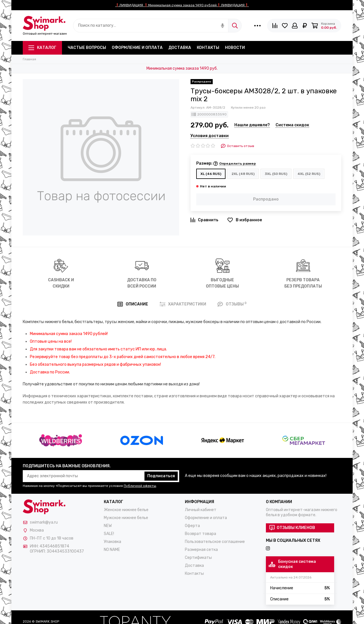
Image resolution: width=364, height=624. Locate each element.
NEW (108, 526)
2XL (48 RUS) (243, 174)
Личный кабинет (201, 510)
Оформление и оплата (137, 48)
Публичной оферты (140, 486)
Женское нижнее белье (126, 510)
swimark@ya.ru (44, 522)
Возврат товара (200, 534)
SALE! (109, 534)
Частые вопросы (87, 48)
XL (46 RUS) (211, 174)
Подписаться (161, 476)
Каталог (42, 48)
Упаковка (112, 542)
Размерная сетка (201, 550)
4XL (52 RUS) (309, 174)
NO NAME (112, 550)
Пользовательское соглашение (215, 542)
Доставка (180, 48)
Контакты (208, 48)
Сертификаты (198, 558)
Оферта (192, 526)
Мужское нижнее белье (126, 518)
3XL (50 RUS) (276, 174)
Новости (235, 48)
